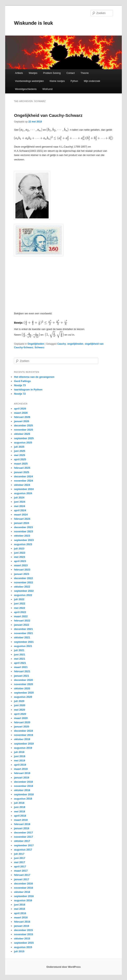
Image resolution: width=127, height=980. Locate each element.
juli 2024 (19, 498)
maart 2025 (21, 464)
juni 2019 (20, 756)
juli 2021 (19, 650)
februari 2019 (22, 773)
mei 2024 (19, 506)
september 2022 (24, 591)
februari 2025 (22, 468)
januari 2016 (21, 926)
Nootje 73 (20, 385)
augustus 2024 (23, 493)
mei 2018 (19, 811)
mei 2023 (19, 557)
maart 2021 (21, 667)
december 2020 (23, 680)
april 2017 (20, 866)
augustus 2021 (23, 646)
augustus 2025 (23, 443)
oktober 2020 (22, 688)
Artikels (19, 73)
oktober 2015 (22, 939)
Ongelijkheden (36, 344)
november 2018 (23, 786)
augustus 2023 (23, 544)
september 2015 (24, 943)
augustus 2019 (23, 748)
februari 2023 (22, 570)
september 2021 (24, 642)
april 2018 (20, 816)
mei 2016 (19, 909)
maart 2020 (21, 718)
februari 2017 (22, 875)
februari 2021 (22, 671)
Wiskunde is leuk (33, 23)
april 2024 (20, 510)
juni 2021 (20, 655)
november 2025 (23, 430)
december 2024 (23, 476)
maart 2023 (21, 565)
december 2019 (23, 731)
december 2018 (23, 782)
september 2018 (24, 794)
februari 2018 (22, 824)
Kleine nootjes (57, 81)
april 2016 (20, 913)
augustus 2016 (23, 900)
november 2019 (23, 735)
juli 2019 (19, 752)
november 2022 (23, 582)
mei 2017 (19, 862)
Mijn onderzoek (92, 81)
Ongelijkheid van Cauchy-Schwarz (48, 115)
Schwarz (39, 347)
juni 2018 (20, 807)
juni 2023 (20, 553)
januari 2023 (21, 574)
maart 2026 (21, 413)
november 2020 (23, 684)
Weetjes (33, 73)
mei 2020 (19, 710)
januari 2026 (21, 421)
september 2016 (24, 896)
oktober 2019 (22, 739)
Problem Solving (52, 73)
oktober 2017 (22, 841)
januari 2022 (21, 625)
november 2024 (23, 481)
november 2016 (23, 888)
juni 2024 (20, 502)
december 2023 (23, 527)
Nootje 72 (20, 394)
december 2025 (23, 425)
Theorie (85, 73)
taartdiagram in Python (28, 390)
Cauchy (61, 344)
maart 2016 (21, 917)
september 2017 (24, 845)
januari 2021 (21, 676)
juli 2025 (19, 447)
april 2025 (20, 459)
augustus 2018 (23, 799)
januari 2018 (21, 828)
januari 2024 (21, 523)
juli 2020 (19, 701)
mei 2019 (19, 760)
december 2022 (23, 578)
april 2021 (20, 663)
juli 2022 (19, 599)
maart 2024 (21, 515)
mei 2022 (19, 608)
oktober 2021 (22, 637)
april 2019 (20, 765)
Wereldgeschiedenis (26, 89)
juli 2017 (19, 854)
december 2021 (23, 629)
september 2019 (24, 744)
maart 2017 (21, 871)
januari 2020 (21, 727)
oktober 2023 (22, 536)
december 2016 (23, 884)
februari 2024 (22, 519)
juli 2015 (19, 951)
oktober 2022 (22, 587)
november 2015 (23, 934)
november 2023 (23, 531)
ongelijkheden (75, 344)
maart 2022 (21, 616)
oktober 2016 (22, 892)
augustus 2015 (23, 947)
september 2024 (24, 489)
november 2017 (23, 837)
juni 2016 (20, 905)
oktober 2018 (22, 790)
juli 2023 (19, 549)
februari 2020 (22, 722)
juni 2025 (20, 451)
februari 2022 (22, 621)
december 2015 (23, 930)
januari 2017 (21, 879)
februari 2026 (22, 417)
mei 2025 (19, 455)
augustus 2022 (23, 595)
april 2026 (20, 409)
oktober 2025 (22, 434)
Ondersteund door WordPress (63, 967)
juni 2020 (20, 705)
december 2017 (23, 833)
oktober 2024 (22, 485)
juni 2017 (20, 858)
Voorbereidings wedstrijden (29, 81)
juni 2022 (20, 604)
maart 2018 (21, 820)
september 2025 (24, 438)
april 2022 (20, 612)
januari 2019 (21, 778)
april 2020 (20, 714)
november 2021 (23, 633)
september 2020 (24, 693)
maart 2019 (21, 769)
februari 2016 (22, 922)
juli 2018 (19, 803)
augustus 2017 (23, 850)
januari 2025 (21, 472)
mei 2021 (19, 659)
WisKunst (47, 89)
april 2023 (20, 561)
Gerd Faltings (22, 381)
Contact (70, 73)
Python (74, 81)
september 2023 (24, 540)
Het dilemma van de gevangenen (34, 377)
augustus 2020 (23, 697)
